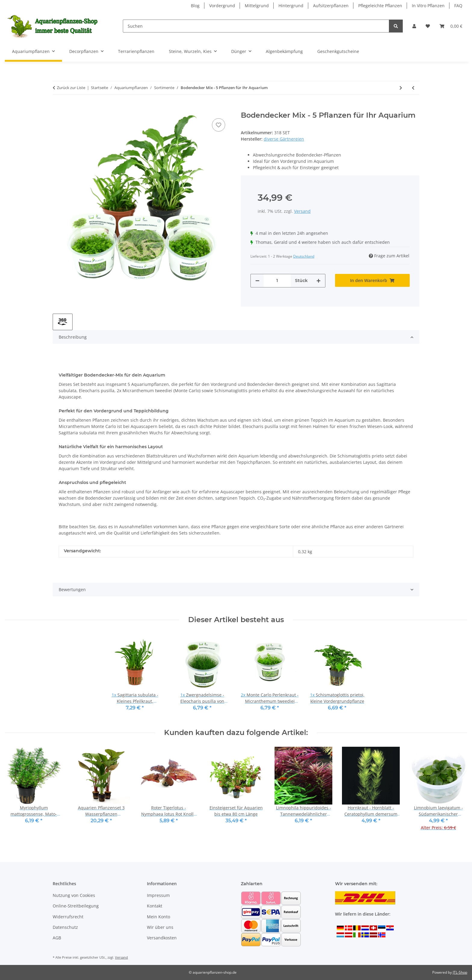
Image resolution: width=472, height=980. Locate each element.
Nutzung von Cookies (74, 895)
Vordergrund (222, 6)
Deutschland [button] (304, 256)
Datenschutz (65, 927)
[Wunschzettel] (428, 26)
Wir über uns (160, 927)
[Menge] (277, 281)
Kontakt (155, 906)
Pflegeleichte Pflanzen (380, 6)
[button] (414, 26)
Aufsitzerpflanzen (331, 6)
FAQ (458, 6)
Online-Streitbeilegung (76, 906)
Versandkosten (162, 938)
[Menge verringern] (257, 281)
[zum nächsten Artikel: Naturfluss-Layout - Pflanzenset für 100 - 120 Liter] (401, 88)
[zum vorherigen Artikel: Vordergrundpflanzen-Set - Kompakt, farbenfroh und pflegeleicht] (413, 88)
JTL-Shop (460, 972)
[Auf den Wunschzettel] (219, 125)
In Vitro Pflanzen (428, 6)
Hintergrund (291, 6)
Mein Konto (158, 917)
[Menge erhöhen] (318, 281)
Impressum (158, 895)
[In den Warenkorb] (57, 108)
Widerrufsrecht (68, 917)
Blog (195, 6)
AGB (57, 938)
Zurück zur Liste (71, 88)
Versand (302, 211)
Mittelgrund (257, 6)
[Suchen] (256, 26)
